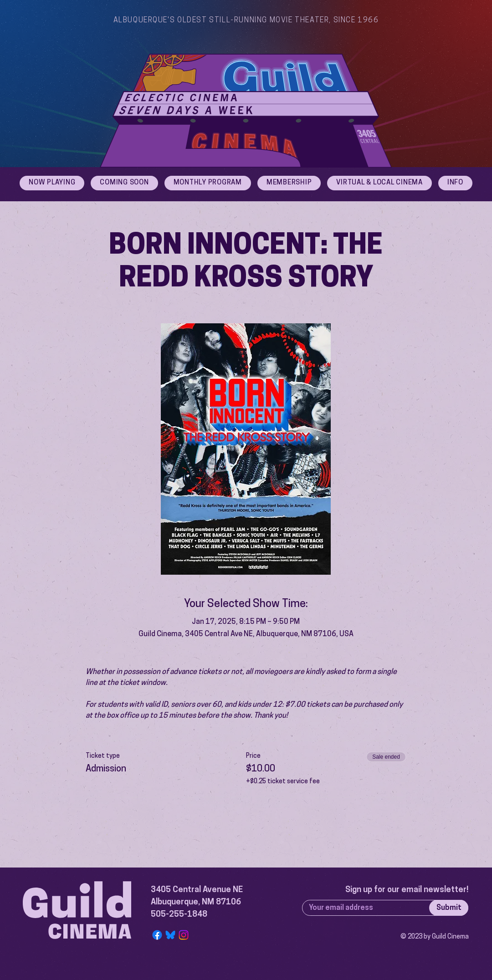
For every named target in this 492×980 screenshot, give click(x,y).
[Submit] (449, 908)
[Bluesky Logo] (170, 935)
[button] (455, 183)
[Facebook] (157, 935)
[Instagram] (184, 935)
